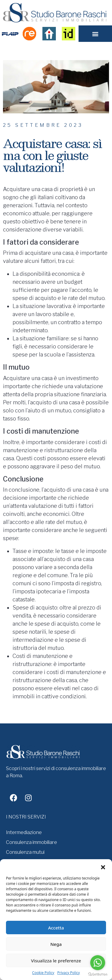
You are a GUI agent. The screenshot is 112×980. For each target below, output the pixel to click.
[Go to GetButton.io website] (98, 974)
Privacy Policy (69, 973)
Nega (56, 944)
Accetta (56, 928)
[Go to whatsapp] (98, 963)
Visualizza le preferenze (56, 961)
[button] (103, 867)
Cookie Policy (43, 973)
